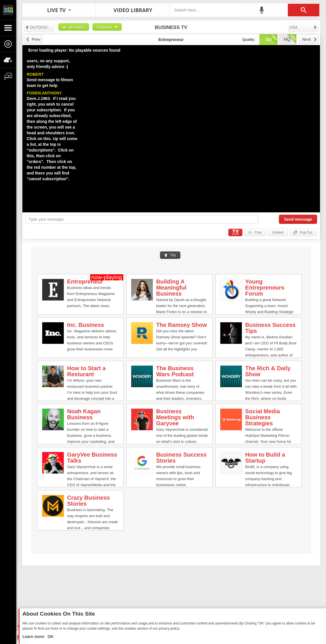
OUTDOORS (39, 27)
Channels (104, 27)
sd (271, 39)
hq (290, 39)
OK (50, 637)
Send (298, 219)
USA (303, 27)
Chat (258, 232)
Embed (278, 232)
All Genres (76, 27)
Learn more (34, 637)
